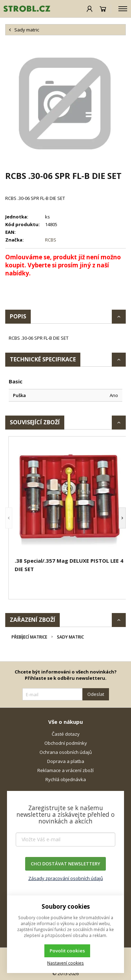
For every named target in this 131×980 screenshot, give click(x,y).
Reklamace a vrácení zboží (65, 770)
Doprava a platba (66, 761)
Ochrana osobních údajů (66, 752)
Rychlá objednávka (66, 779)
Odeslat (96, 694)
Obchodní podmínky (66, 743)
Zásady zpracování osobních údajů (66, 878)
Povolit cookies (67, 951)
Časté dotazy (66, 734)
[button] (9, 518)
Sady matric (70, 637)
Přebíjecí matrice (29, 637)
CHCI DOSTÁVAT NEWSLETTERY (65, 864)
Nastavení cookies (65, 963)
